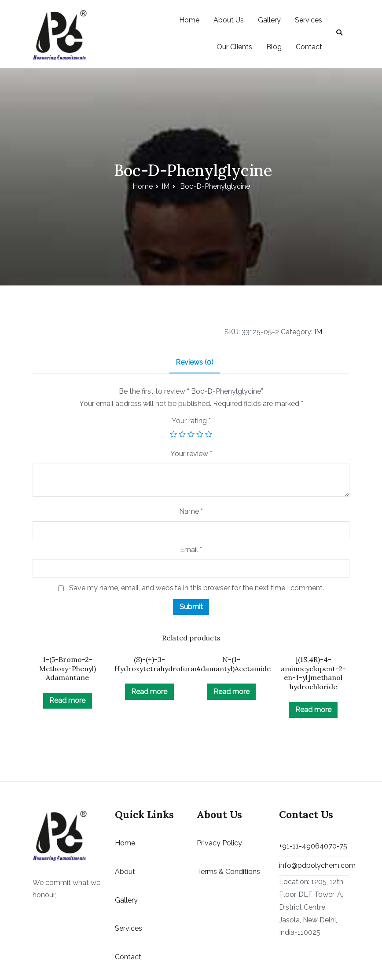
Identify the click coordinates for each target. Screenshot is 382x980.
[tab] (195, 363)
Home (189, 20)
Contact (309, 47)
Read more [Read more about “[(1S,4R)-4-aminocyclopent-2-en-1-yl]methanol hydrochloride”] (313, 710)
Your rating (191, 421)
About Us (229, 20)
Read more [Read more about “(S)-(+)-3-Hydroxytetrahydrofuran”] (149, 692)
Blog (274, 47)
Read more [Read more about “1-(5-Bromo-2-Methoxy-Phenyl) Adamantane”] (67, 700)
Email (191, 550)
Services (309, 20)
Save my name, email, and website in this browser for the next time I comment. (197, 588)
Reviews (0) (195, 362)
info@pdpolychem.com (314, 865)
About (125, 872)
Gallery (269, 20)
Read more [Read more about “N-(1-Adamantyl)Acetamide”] (231, 692)
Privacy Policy (219, 843)
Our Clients (234, 47)
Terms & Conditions (228, 872)
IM (165, 186)
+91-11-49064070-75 (313, 846)
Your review (191, 454)
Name (191, 511)
